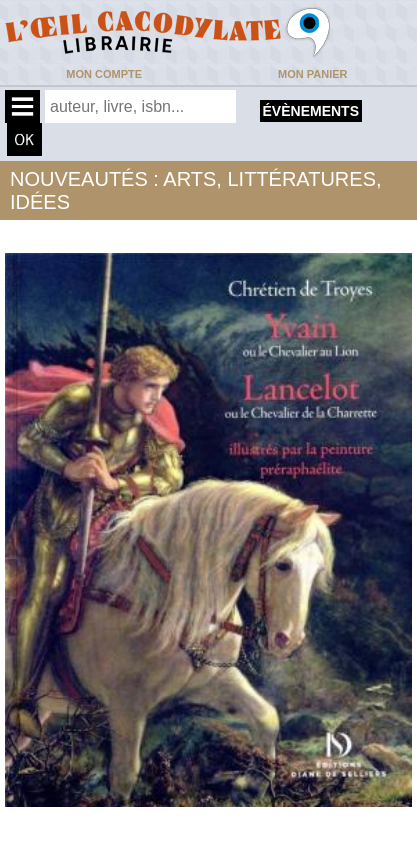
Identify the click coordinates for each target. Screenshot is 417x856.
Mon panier (312, 74)
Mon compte (104, 74)
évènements (311, 111)
